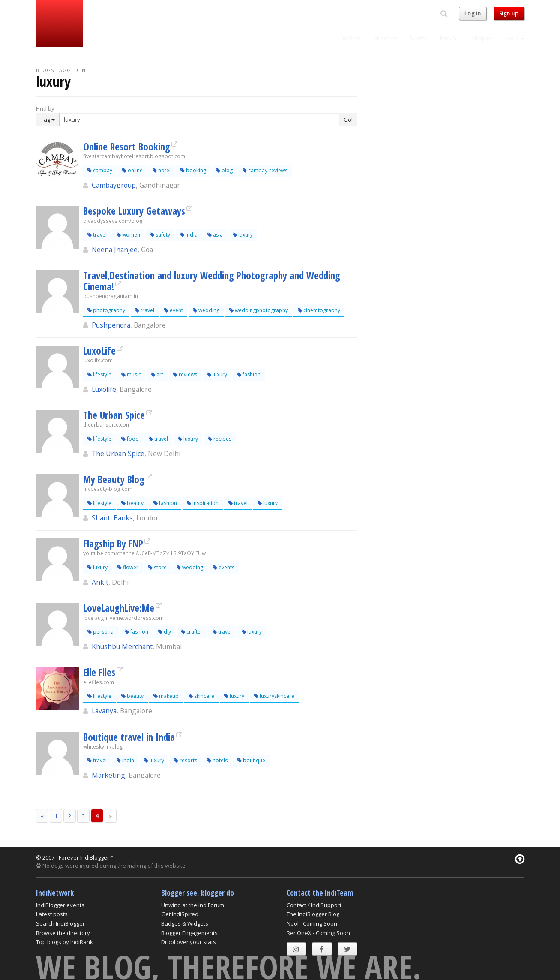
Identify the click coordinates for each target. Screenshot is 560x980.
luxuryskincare (274, 696)
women (128, 235)
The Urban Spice (114, 415)
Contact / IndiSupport (314, 905)
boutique (251, 760)
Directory (385, 38)
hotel (162, 170)
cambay (100, 170)
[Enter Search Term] (199, 120)
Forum (448, 38)
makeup (166, 696)
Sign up (509, 14)
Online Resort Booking (127, 147)
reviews (185, 374)
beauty (132, 503)
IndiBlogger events (60, 905)
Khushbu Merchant (122, 646)
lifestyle (99, 374)
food (130, 439)
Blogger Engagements (189, 933)
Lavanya (104, 711)
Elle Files (99, 672)
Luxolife (104, 389)
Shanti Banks (112, 518)
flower (128, 567)
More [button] (515, 38)
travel (97, 235)
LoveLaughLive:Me (119, 608)
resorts (186, 760)
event (174, 310)
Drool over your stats (189, 942)
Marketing (108, 775)
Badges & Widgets (185, 923)
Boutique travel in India (129, 737)
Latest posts (52, 914)
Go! (348, 120)
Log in (473, 14)
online (132, 170)
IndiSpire (481, 38)
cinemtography (319, 310)
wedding (206, 310)
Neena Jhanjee (115, 250)
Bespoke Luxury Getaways (134, 211)
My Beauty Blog (114, 479)
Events (418, 38)
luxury (243, 235)
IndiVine (350, 38)
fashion (249, 374)
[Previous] (42, 816)
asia (215, 235)
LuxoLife (99, 351)
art (157, 374)
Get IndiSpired (180, 914)
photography (106, 310)
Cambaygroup (114, 185)
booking (193, 170)
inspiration (203, 503)
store (157, 567)
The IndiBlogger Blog (313, 914)
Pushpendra (111, 325)
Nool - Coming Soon (312, 923)
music (131, 374)
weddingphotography (259, 310)
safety (160, 235)
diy (165, 632)
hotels (217, 760)
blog (224, 170)
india (189, 235)
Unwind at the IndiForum (193, 905)
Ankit (100, 582)
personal (101, 632)
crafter (192, 632)
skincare (201, 696)
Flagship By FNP (113, 544)
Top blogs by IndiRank (64, 942)
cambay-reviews (265, 170)
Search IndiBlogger (60, 923)
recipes (220, 439)
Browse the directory (63, 933)
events (224, 567)
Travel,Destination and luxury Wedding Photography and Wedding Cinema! (212, 281)
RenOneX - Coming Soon (318, 933)
